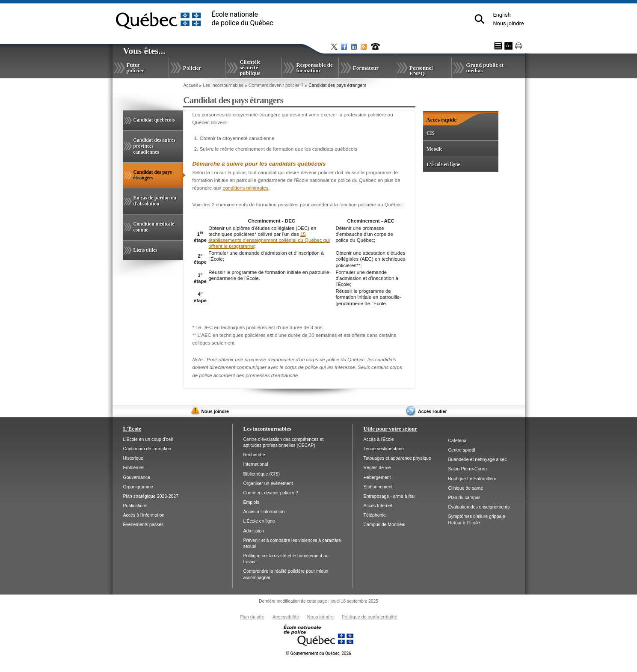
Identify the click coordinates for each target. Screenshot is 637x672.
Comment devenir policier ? (276, 85)
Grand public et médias (485, 68)
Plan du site (252, 617)
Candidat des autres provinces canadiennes (154, 146)
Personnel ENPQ (421, 71)
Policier (192, 68)
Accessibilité (286, 617)
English (502, 15)
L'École (132, 429)
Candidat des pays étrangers (153, 179)
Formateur (366, 68)
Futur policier (136, 68)
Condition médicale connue (154, 227)
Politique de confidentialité (370, 617)
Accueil (190, 85)
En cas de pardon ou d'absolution (155, 201)
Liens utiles (145, 250)
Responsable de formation (314, 68)
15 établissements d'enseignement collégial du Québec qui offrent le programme (269, 240)
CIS (431, 133)
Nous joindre (508, 23)
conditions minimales (245, 188)
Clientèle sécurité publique (250, 67)
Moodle (434, 149)
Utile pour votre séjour (391, 429)
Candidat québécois (154, 120)
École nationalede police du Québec (243, 19)
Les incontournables (223, 85)
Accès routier (432, 411)
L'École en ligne (443, 164)
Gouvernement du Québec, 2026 (318, 653)
